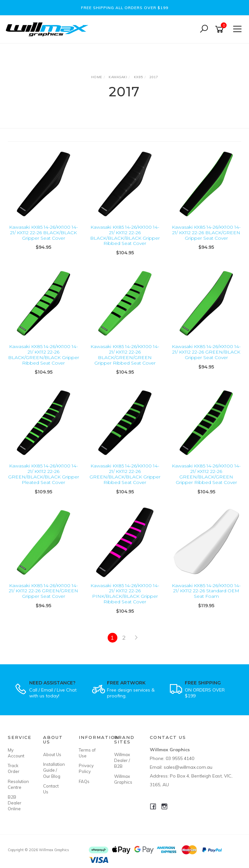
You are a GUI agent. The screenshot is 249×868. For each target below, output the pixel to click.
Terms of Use (87, 753)
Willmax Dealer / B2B (122, 760)
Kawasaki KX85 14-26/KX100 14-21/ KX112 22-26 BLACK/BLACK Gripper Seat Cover (43, 233)
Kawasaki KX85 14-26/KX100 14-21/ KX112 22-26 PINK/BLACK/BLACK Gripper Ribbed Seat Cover (125, 594)
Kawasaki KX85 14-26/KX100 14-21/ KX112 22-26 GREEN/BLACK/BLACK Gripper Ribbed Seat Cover (125, 474)
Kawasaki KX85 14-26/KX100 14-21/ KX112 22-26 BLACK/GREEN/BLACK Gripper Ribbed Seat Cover (44, 355)
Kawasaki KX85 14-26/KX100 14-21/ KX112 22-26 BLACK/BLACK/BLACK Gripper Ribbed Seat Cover (125, 235)
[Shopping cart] (220, 29)
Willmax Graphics (123, 779)
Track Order (14, 768)
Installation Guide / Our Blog (53, 770)
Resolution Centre (18, 784)
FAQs (84, 781)
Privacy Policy (86, 768)
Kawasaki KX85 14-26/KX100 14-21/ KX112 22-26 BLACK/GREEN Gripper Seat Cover (206, 233)
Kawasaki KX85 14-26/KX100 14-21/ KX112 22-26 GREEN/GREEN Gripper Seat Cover (43, 591)
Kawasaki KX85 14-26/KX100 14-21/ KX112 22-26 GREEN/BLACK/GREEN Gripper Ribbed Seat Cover (206, 474)
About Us (52, 754)
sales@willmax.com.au (188, 767)
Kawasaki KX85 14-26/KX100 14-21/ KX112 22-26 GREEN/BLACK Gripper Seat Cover (206, 352)
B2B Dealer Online (15, 803)
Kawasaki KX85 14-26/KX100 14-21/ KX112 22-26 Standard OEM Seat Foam (206, 591)
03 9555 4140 (180, 758)
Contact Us (51, 789)
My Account (16, 753)
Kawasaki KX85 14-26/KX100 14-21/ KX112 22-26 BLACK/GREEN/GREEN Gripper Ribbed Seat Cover (125, 355)
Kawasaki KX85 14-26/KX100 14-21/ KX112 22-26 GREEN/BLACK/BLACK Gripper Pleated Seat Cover (44, 474)
